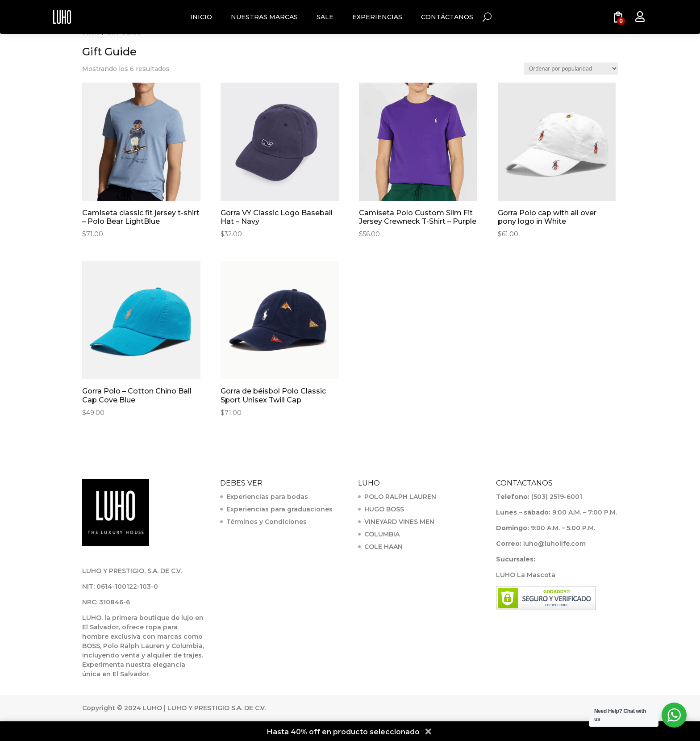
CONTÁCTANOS (447, 17)
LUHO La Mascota (526, 575)
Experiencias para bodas (267, 497)
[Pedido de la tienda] (571, 69)
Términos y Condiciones (267, 522)
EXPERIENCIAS (377, 17)
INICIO (201, 17)
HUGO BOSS (384, 509)
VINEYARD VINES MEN (399, 522)
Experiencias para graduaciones (279, 509)
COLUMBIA (382, 534)
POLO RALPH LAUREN (400, 497)
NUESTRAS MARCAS (264, 17)
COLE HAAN (383, 547)
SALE (325, 17)
